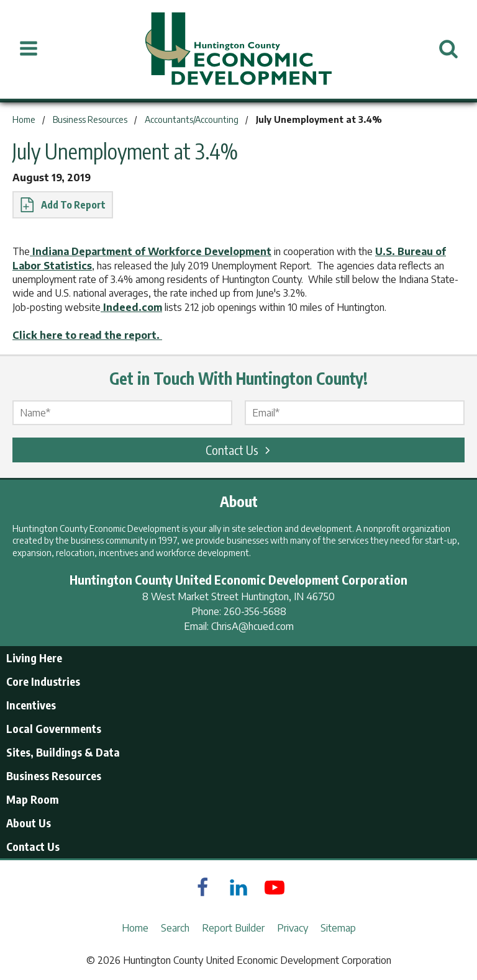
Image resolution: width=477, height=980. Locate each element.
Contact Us (240, 450)
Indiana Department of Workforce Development (151, 251)
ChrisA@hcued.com (252, 626)
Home (135, 928)
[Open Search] (448, 49)
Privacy (293, 928)
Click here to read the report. (87, 335)
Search (175, 928)
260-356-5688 (255, 611)
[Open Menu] (29, 49)
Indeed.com (131, 307)
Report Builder (233, 928)
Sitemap (338, 928)
